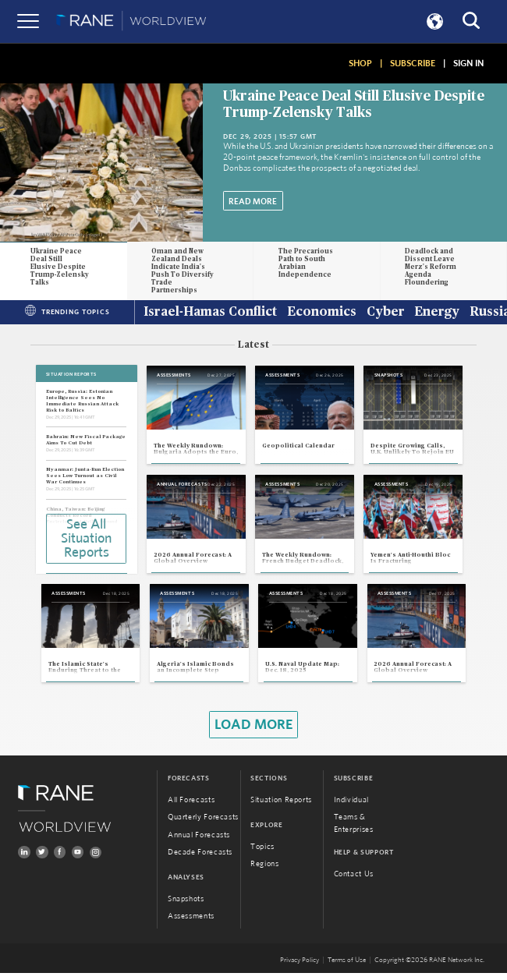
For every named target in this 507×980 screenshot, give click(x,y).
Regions (264, 872)
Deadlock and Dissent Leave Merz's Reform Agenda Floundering (431, 267)
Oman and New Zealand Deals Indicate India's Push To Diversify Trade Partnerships (183, 271)
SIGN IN (468, 63)
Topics (262, 854)
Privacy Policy (300, 967)
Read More (253, 202)
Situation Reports (281, 807)
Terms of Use (347, 967)
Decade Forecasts (200, 860)
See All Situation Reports (86, 539)
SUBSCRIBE (413, 63)
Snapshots (186, 906)
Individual (351, 807)
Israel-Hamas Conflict (210, 313)
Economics (322, 313)
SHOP (360, 63)
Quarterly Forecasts (203, 825)
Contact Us (354, 882)
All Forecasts (191, 807)
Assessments (191, 924)
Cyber (386, 313)
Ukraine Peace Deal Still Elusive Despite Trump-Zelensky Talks (60, 267)
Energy (437, 313)
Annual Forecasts (199, 842)
